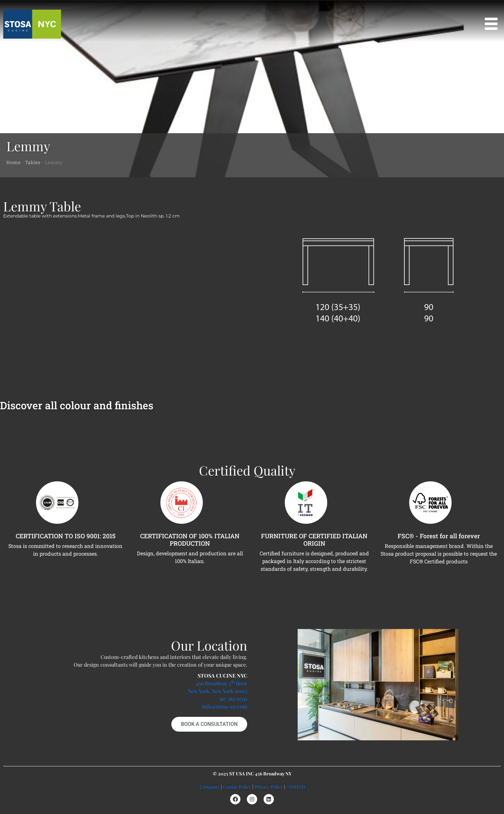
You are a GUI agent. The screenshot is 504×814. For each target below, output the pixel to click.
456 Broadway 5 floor (222, 683)
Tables (33, 162)
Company (210, 787)
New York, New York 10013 (217, 691)
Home (14, 162)
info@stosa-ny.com (225, 706)
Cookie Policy (237, 787)
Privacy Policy (269, 787)
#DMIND (296, 787)
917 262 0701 (233, 699)
